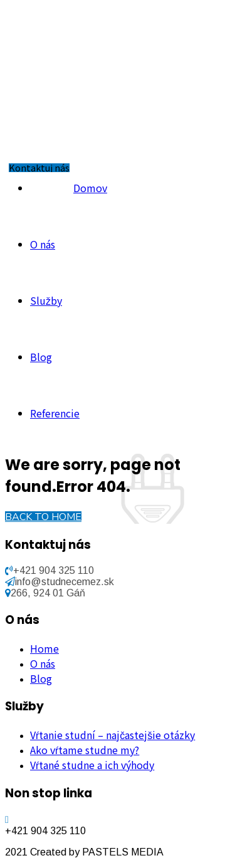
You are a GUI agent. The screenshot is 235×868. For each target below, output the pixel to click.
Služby (46, 300)
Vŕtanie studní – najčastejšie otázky (112, 735)
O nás (43, 244)
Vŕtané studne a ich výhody (92, 765)
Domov (90, 188)
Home (44, 648)
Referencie (55, 413)
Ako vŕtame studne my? (85, 750)
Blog (41, 357)
